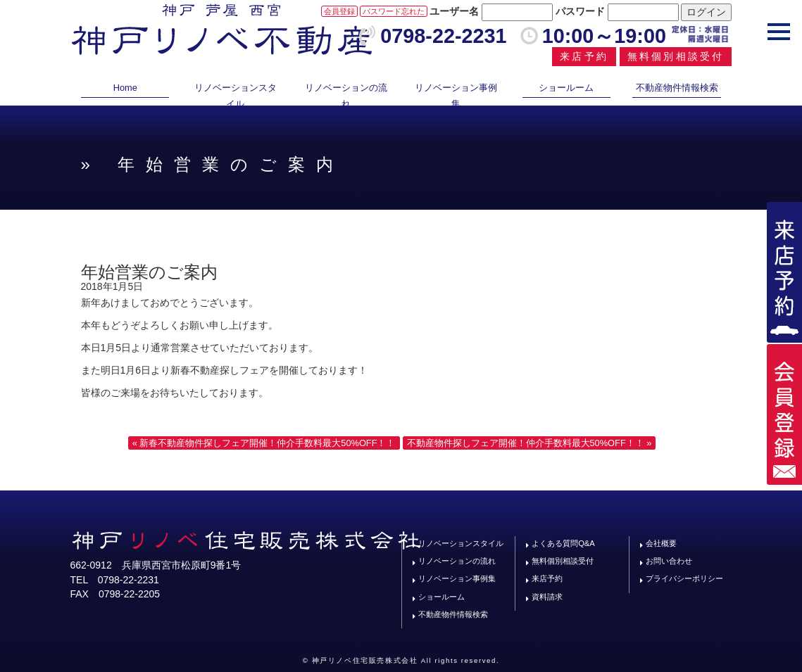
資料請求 (547, 597)
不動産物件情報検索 (677, 88)
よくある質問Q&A (563, 543)
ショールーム (566, 88)
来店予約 (584, 56)
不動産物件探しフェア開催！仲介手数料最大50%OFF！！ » (530, 443)
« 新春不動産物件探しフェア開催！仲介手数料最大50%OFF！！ (264, 443)
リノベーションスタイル (236, 95)
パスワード (580, 11)
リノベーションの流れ (346, 95)
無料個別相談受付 (676, 56)
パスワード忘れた (394, 11)
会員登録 (339, 11)
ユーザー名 (454, 11)
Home (125, 88)
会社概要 (661, 543)
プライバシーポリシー (684, 578)
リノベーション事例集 (456, 95)
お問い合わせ (669, 561)
